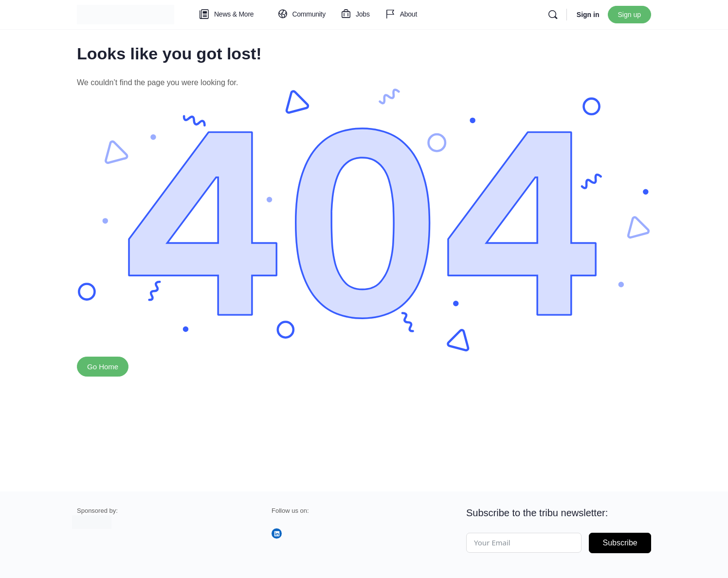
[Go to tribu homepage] (126, 13)
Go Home (103, 367)
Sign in (588, 15)
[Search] (553, 15)
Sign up (629, 15)
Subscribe (620, 543)
